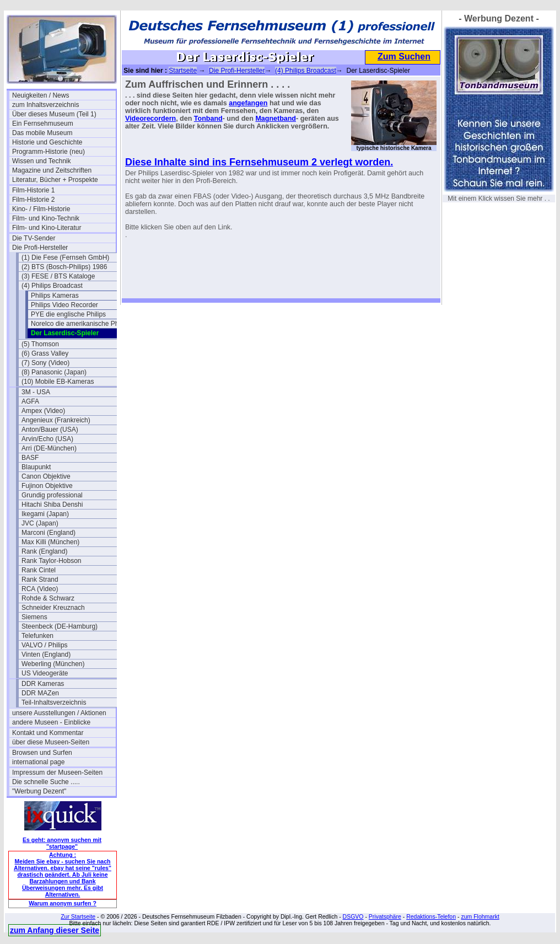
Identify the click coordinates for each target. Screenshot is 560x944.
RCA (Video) (40, 589)
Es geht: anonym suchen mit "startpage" (62, 843)
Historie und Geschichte (47, 142)
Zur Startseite (78, 916)
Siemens (34, 617)
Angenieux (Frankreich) (56, 420)
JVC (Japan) (40, 523)
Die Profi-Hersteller (40, 248)
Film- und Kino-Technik (46, 218)
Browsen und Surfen (42, 753)
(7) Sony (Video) (45, 363)
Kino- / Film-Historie (41, 209)
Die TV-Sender (34, 238)
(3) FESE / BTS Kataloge (58, 276)
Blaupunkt (36, 467)
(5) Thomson (40, 344)
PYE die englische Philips (68, 314)
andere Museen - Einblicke (51, 722)
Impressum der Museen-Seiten (57, 773)
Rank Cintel (39, 570)
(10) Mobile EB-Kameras (58, 382)
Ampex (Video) (43, 411)
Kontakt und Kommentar (48, 733)
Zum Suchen (404, 57)
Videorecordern (150, 119)
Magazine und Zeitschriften (52, 170)
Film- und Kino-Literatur (47, 228)
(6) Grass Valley (45, 353)
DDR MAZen (40, 693)
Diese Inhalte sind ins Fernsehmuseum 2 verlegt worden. (259, 162)
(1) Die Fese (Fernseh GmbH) (65, 258)
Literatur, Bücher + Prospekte (55, 180)
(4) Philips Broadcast (52, 286)
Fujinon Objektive (47, 486)
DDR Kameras (43, 684)
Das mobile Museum (42, 133)
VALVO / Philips (45, 645)
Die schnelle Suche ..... (46, 782)
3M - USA (36, 392)
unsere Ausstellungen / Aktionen (59, 713)
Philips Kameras (55, 296)
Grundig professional (52, 495)
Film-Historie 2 (33, 200)
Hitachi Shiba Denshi (52, 505)
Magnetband (276, 119)
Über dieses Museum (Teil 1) (54, 114)
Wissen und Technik (42, 161)
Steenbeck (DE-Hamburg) (60, 626)
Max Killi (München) (50, 542)
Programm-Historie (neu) (49, 152)
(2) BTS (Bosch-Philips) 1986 (64, 267)
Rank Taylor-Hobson (52, 561)
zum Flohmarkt (480, 916)
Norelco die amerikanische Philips (80, 324)
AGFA (30, 401)
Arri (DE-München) (49, 448)
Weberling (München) (53, 664)
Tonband (208, 119)
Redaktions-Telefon (431, 916)
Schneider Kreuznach (53, 608)
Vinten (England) (46, 655)
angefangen (248, 103)
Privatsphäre (385, 916)
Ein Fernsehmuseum (43, 124)
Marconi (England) (49, 533)
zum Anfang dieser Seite (55, 930)
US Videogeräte (45, 673)
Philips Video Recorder (64, 305)
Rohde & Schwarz (48, 598)
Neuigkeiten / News (41, 95)
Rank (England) (44, 551)
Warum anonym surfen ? (63, 903)
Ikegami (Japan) (45, 514)
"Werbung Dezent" (39, 791)
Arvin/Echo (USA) (47, 439)
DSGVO (353, 916)
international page (38, 762)
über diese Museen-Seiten (51, 742)
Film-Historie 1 (33, 190)
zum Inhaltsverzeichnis (45, 105)
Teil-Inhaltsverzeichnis (54, 702)
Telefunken (37, 636)
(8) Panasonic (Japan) (54, 372)
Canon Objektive (46, 476)
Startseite (183, 71)
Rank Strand (40, 580)
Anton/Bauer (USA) (50, 430)
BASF (30, 458)
